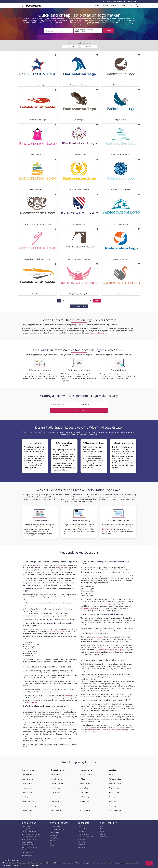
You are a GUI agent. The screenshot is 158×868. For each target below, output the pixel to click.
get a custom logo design (45, 594)
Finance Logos (56, 792)
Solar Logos (113, 796)
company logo (32, 709)
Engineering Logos (57, 783)
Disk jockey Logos (70, 46)
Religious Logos (114, 787)
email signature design (122, 649)
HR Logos (83, 778)
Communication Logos (29, 805)
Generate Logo (79, 409)
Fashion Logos (56, 787)
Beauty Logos (26, 787)
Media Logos (84, 805)
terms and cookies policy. (32, 865)
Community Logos (28, 801)
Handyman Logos (86, 769)
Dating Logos (55, 774)
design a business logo (64, 567)
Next (97, 300)
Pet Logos (112, 774)
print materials (32, 702)
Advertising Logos (28, 769)
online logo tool (39, 565)
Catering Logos (27, 792)
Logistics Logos (85, 796)
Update (109, 31)
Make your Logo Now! (79, 306)
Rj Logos (89, 46)
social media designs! (99, 332)
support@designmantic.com (91, 608)
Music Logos (113, 769)
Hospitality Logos (86, 774)
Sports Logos (113, 805)
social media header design (102, 729)
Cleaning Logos (27, 796)
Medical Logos (85, 810)
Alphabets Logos (27, 778)
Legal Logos (84, 792)
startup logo (69, 695)
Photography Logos (116, 778)
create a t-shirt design (90, 731)
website (102, 649)
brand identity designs (88, 678)
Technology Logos (115, 810)
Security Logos (114, 792)
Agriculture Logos (28, 774)
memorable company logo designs (110, 603)
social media (109, 649)
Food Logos (55, 801)
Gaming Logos (56, 805)
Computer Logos (27, 810)
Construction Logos (57, 769)
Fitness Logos (55, 796)
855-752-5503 (118, 2)
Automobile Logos (28, 783)
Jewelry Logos (85, 787)
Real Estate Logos (115, 783)
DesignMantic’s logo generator (57, 631)
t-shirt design (97, 651)
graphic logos (97, 636)
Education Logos (56, 778)
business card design (52, 727)
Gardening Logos (57, 810)
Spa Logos (112, 801)
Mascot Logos (85, 801)
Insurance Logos (85, 783)
